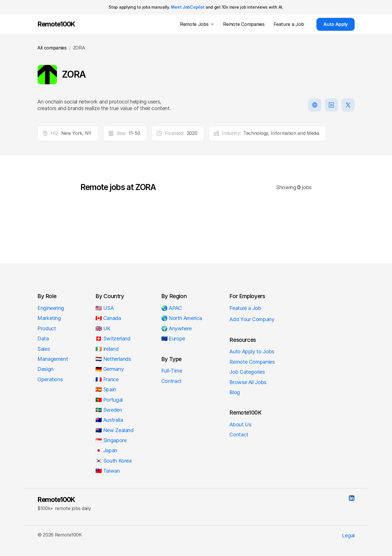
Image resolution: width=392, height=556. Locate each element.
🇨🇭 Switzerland (113, 339)
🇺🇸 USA (105, 308)
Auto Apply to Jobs (252, 351)
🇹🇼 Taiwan (107, 471)
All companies (52, 48)
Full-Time (172, 371)
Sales (44, 349)
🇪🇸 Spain (106, 389)
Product (47, 328)
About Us (240, 424)
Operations (50, 379)
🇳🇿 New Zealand (114, 430)
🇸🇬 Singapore (111, 440)
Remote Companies (252, 362)
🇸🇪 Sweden (109, 410)
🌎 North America (182, 318)
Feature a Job (245, 308)
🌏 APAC (172, 308)
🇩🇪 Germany (109, 369)
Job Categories (247, 372)
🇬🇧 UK (103, 328)
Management (53, 359)
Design (45, 369)
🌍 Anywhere (176, 328)
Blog (235, 392)
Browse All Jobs (248, 382)
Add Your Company (252, 319)
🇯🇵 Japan (106, 450)
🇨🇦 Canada (108, 318)
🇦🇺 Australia (109, 420)
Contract (171, 381)
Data (43, 339)
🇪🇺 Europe (173, 339)
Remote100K (56, 500)
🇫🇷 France (107, 379)
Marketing (49, 318)
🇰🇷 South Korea (113, 461)
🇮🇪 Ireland (107, 349)
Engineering (51, 308)
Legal (348, 535)
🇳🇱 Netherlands (113, 359)
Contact (239, 435)
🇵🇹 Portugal (109, 400)
